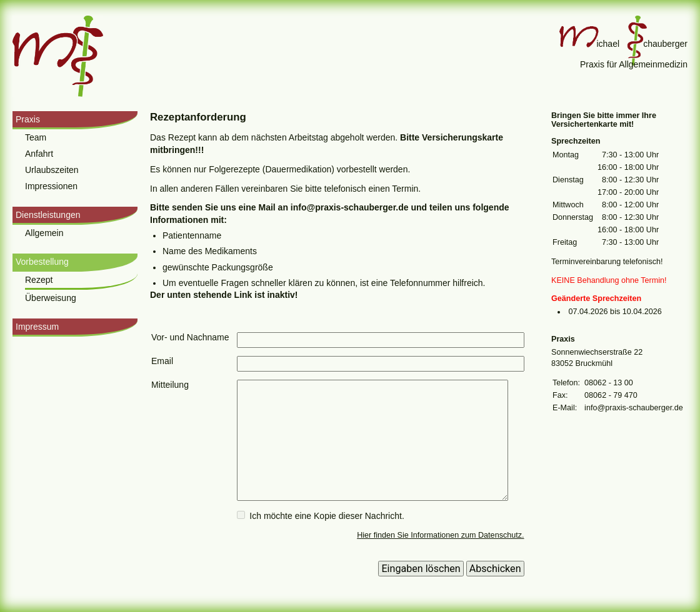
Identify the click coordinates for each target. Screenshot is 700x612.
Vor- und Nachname (190, 337)
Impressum (37, 327)
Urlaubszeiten (52, 170)
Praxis (28, 119)
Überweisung (51, 298)
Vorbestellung (42, 262)
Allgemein (44, 233)
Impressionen (51, 186)
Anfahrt (39, 154)
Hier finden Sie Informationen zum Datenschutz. (440, 535)
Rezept (39, 280)
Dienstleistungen (48, 215)
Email (162, 361)
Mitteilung (170, 385)
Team (36, 137)
